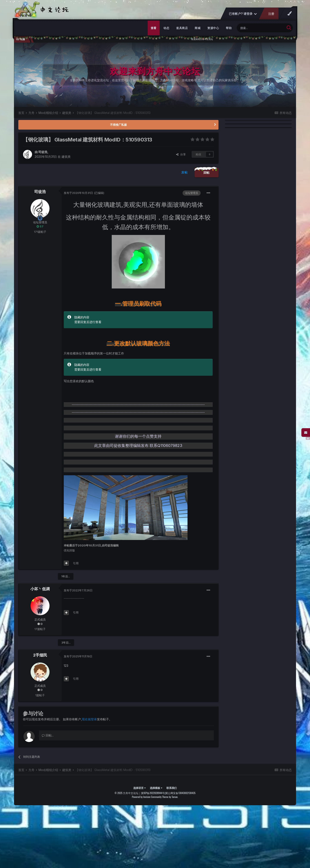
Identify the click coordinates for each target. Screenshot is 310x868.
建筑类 (66, 157)
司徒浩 (43, 152)
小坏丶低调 (40, 589)
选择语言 (139, 788)
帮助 (229, 28)
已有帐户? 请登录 (243, 14)
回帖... (48, 735)
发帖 (184, 172)
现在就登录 (89, 719)
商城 (198, 28)
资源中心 (213, 28)
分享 (181, 154)
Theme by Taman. (170, 797)
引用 (76, 563)
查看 (154, 28)
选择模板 (156, 788)
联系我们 (172, 788)
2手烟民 (40, 655)
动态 (166, 28)
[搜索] (261, 28)
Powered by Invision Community (147, 797)
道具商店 (182, 28)
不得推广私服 (118, 125)
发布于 (78, 193)
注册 (271, 14)
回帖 (207, 173)
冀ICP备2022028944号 (153, 793)
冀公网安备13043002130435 (180, 793)
